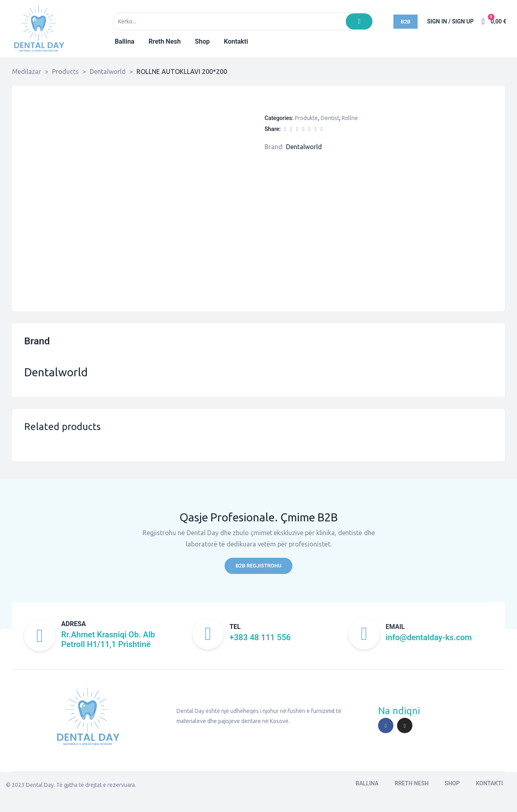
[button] (406, 22)
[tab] (37, 346)
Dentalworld (304, 147)
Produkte (306, 118)
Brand (37, 341)
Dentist (330, 118)
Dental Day (40, 787)
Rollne (350, 118)
